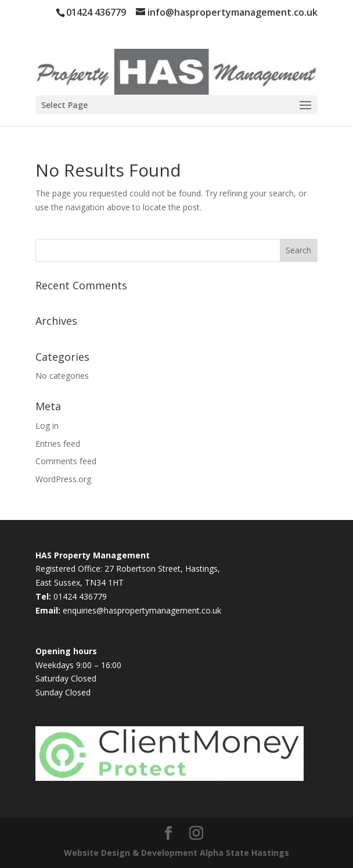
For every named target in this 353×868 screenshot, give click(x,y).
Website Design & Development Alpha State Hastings (176, 853)
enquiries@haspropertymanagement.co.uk (142, 610)
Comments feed (66, 461)
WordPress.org (63, 479)
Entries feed (58, 444)
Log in (47, 426)
